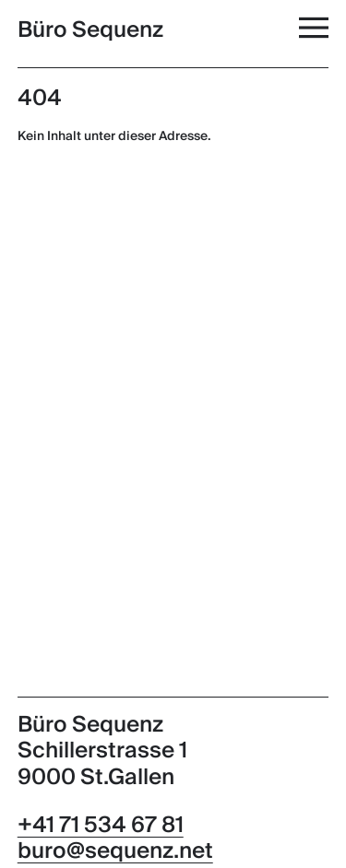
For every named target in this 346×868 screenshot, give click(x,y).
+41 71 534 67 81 (101, 825)
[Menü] (316, 27)
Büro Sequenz (90, 30)
